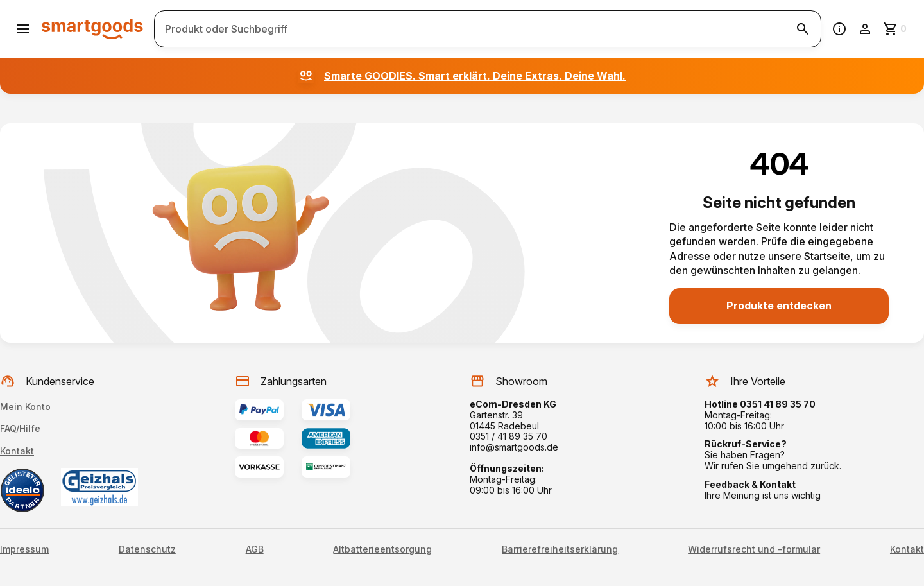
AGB (255, 549)
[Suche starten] (803, 29)
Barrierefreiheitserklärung (560, 549)
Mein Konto (25, 407)
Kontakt (17, 451)
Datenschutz (147, 549)
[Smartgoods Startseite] (92, 29)
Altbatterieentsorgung (382, 549)
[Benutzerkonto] (865, 29)
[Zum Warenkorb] (896, 29)
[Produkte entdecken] (779, 306)
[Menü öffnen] (23, 29)
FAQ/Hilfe (20, 428)
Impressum (24, 549)
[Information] (839, 29)
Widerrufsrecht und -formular (754, 549)
